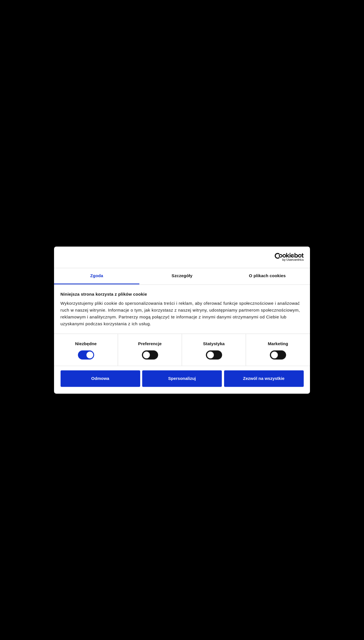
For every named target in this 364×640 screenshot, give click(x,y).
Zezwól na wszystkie (264, 379)
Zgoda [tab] (97, 276)
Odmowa (100, 379)
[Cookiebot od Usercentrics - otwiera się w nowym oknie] (279, 257)
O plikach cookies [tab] (267, 276)
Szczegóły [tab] (182, 276)
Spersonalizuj (182, 379)
